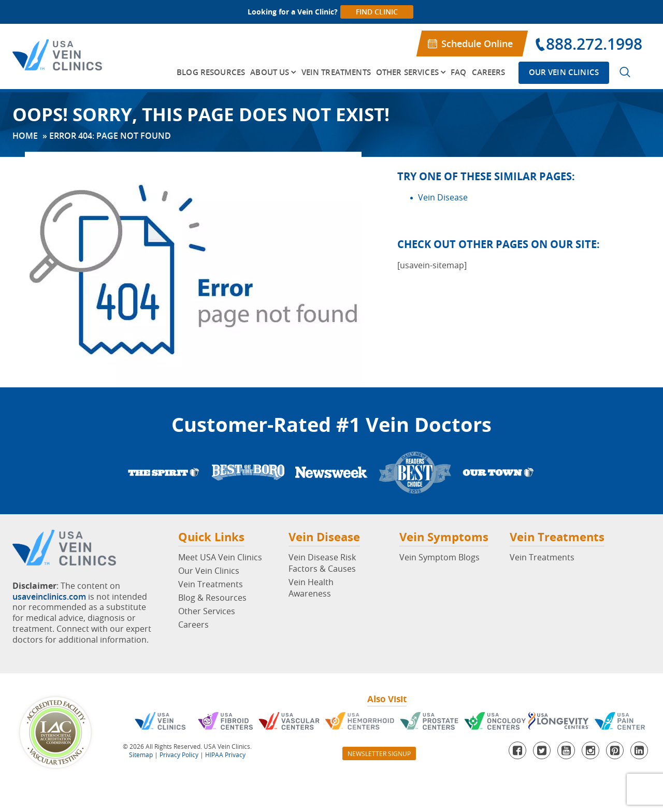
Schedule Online (477, 44)
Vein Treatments (336, 72)
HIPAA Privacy (225, 755)
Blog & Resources (212, 598)
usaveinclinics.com (49, 597)
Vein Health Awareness (311, 588)
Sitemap (141, 755)
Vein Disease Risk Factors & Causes (322, 563)
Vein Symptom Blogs (439, 557)
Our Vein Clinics (564, 72)
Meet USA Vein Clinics (220, 557)
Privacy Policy (179, 755)
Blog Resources (211, 72)
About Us (270, 72)
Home (25, 136)
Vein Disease (443, 197)
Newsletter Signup (379, 753)
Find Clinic (377, 12)
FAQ (458, 72)
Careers (489, 72)
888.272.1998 (594, 44)
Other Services (407, 72)
